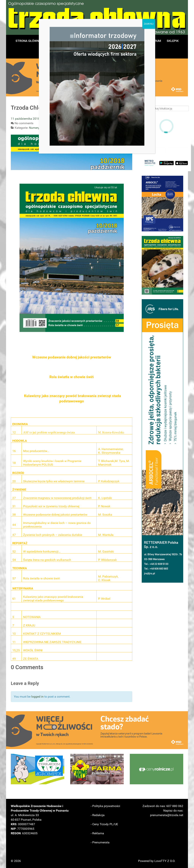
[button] (162, 204)
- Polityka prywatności (105, 806)
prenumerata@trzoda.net (167, 815)
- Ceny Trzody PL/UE (104, 824)
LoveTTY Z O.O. (165, 861)
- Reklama (97, 833)
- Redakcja (98, 815)
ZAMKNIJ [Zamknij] (149, 24)
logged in (37, 697)
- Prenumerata (100, 842)
